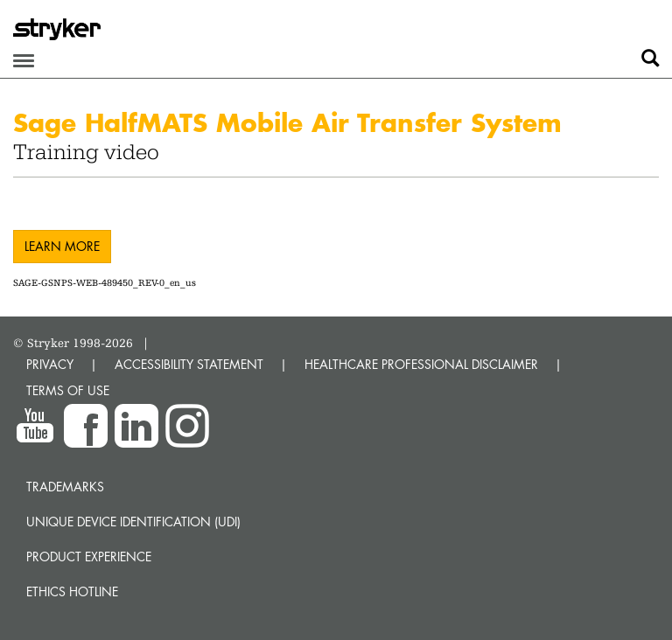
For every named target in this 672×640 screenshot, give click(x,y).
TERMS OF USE (68, 390)
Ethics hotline (72, 591)
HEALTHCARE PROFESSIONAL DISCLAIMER (421, 364)
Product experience (89, 557)
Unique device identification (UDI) (133, 522)
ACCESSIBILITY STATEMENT (189, 364)
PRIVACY (50, 364)
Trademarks (65, 487)
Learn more (62, 246)
